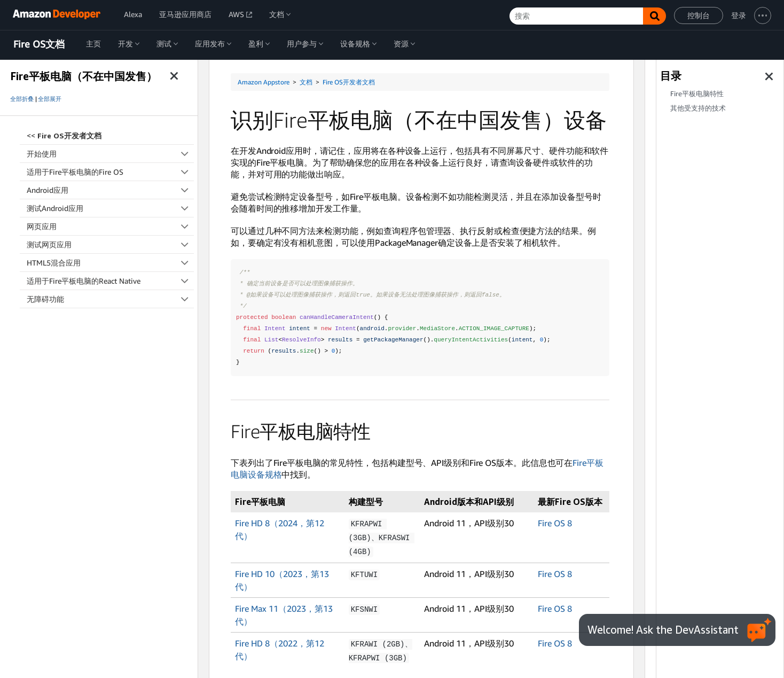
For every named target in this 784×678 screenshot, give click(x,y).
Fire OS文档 (39, 44)
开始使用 (110, 154)
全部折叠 (22, 99)
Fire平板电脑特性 (697, 94)
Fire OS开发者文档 (349, 82)
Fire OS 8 (555, 523)
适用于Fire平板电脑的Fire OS (110, 172)
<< (64, 135)
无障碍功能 (110, 299)
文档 (306, 82)
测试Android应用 (110, 208)
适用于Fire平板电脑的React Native (110, 281)
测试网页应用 (110, 244)
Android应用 (110, 190)
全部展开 (50, 99)
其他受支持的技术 (698, 108)
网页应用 (110, 226)
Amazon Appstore (264, 82)
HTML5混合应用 (110, 263)
